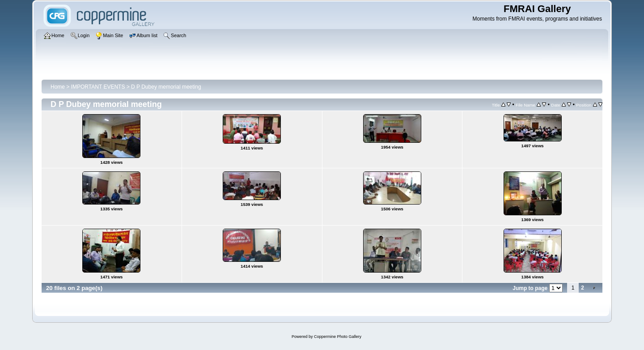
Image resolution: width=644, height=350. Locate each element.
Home (58, 87)
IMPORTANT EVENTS (98, 87)
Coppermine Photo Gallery (338, 337)
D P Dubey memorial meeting (166, 87)
